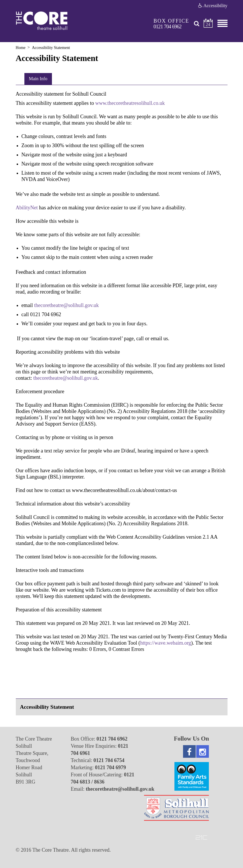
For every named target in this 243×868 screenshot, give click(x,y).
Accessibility (213, 6)
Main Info (38, 79)
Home (21, 48)
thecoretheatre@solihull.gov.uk (66, 378)
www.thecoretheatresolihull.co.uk (130, 103)
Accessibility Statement (47, 707)
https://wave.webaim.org (166, 643)
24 (208, 24)
